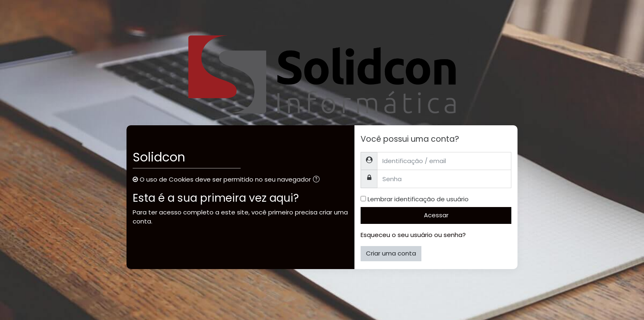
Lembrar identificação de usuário (418, 199)
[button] (318, 180)
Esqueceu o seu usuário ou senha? (413, 235)
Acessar (436, 215)
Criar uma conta (391, 253)
